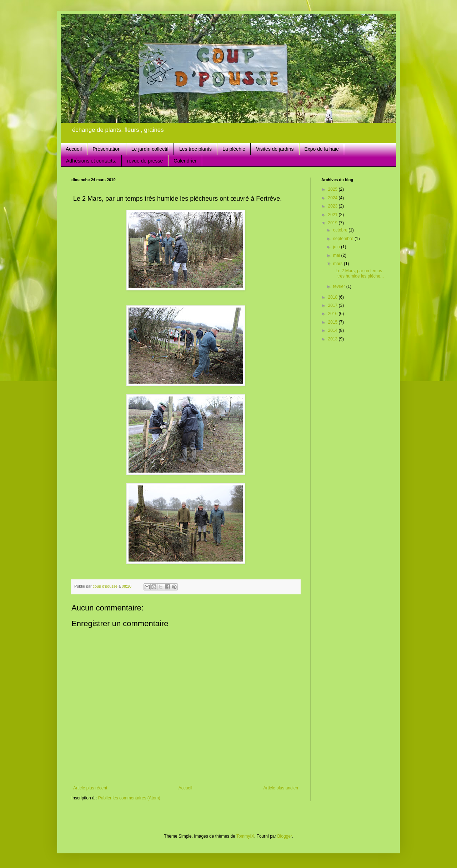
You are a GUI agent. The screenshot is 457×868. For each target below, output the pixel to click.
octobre (341, 230)
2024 (333, 198)
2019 (333, 223)
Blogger (285, 836)
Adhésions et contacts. (91, 161)
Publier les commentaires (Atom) (129, 798)
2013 (333, 339)
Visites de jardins (275, 149)
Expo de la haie (322, 149)
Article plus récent (90, 788)
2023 (333, 206)
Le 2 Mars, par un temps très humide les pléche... (358, 273)
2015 (333, 322)
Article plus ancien (281, 788)
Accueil (74, 149)
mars (338, 264)
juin (337, 247)
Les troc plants (195, 149)
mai (337, 255)
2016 (333, 314)
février (340, 286)
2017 (333, 305)
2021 (333, 215)
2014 (333, 330)
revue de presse (145, 161)
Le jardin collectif (150, 149)
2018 (333, 297)
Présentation (107, 149)
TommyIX (245, 836)
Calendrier (185, 161)
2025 (333, 189)
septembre (344, 239)
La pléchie (234, 149)
